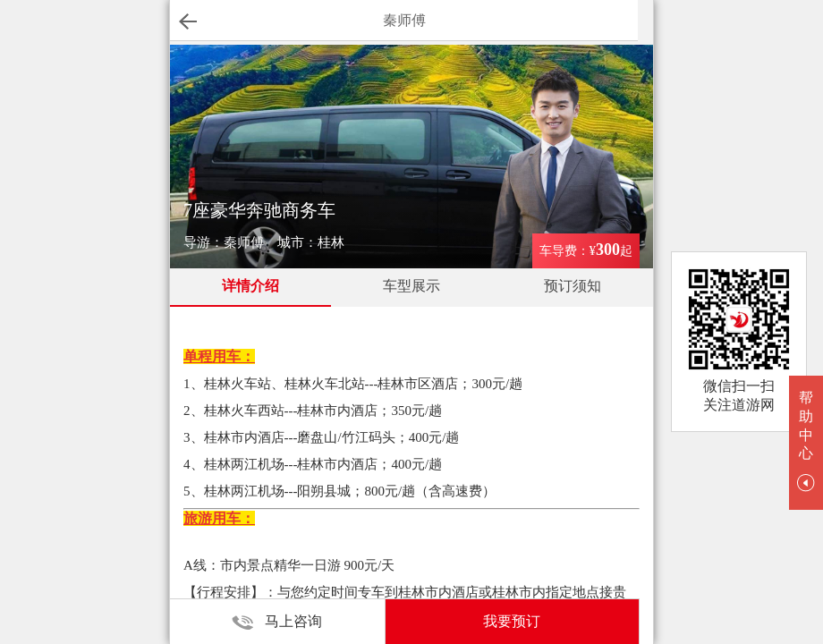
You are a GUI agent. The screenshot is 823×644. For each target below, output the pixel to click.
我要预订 (512, 621)
